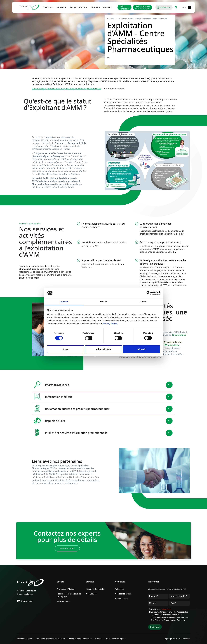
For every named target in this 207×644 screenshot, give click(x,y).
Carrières (109, 7)
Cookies (100, 639)
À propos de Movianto (67, 589)
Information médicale (52, 397)
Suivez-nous (27, 601)
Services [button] (61, 7)
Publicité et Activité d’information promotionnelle (70, 433)
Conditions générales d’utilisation (51, 639)
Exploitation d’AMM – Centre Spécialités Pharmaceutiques (142, 19)
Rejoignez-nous (64, 601)
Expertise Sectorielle (95, 589)
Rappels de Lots (48, 421)
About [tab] (143, 302)
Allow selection (104, 349)
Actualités (119, 589)
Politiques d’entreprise (117, 639)
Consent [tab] (64, 302)
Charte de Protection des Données (170, 620)
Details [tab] (103, 302)
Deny (66, 349)
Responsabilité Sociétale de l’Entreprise (69, 595)
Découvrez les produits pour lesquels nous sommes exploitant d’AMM (67, 89)
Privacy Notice (110, 324)
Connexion (165, 7)
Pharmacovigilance (50, 385)
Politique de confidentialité (80, 639)
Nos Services (92, 594)
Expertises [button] (47, 7)
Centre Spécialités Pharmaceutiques (142, 7)
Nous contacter (124, 7)
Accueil (110, 19)
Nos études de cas (123, 594)
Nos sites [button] (94, 7)
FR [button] (183, 7)
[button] (176, 7)
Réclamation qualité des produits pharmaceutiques (71, 409)
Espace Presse (121, 599)
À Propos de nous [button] (77, 7)
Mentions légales (25, 639)
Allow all (142, 349)
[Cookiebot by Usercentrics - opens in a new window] (148, 293)
